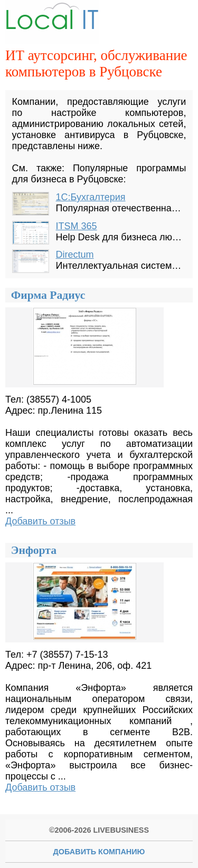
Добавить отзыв (40, 521)
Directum (75, 255)
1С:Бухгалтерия (91, 197)
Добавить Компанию (99, 852)
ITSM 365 (77, 226)
